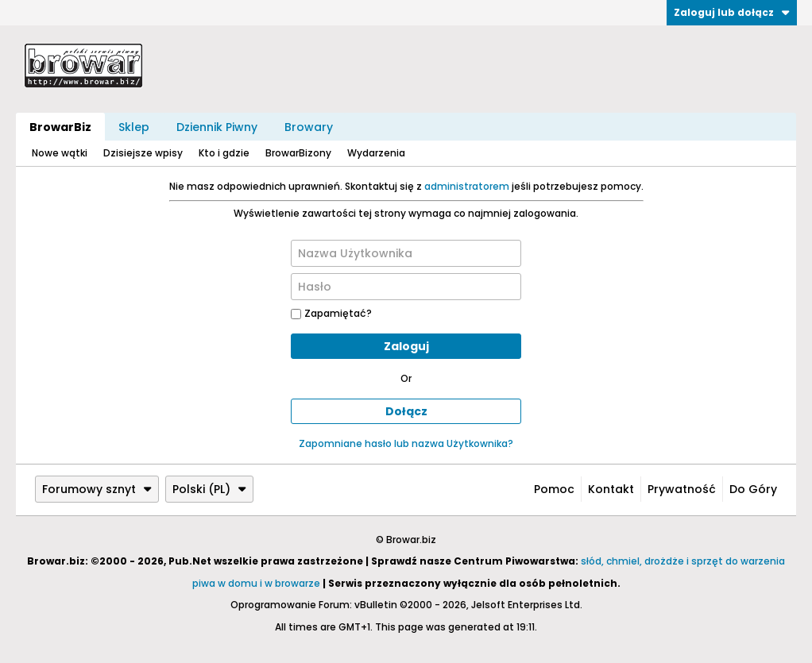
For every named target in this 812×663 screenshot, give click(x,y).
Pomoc (554, 489)
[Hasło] (406, 287)
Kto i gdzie (224, 153)
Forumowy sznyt (97, 489)
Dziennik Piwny (217, 127)
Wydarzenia (376, 153)
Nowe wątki (60, 153)
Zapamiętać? (331, 313)
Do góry (753, 489)
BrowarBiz (60, 127)
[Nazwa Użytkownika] (406, 253)
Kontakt (611, 489)
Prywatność (682, 489)
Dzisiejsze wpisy (143, 153)
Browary (309, 127)
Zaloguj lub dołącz (732, 12)
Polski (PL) (209, 489)
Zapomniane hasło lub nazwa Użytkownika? (406, 443)
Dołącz (406, 411)
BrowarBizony (298, 153)
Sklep (134, 127)
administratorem (467, 186)
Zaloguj (406, 346)
